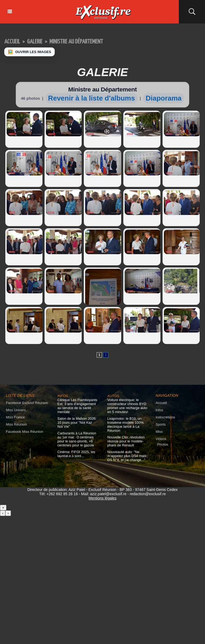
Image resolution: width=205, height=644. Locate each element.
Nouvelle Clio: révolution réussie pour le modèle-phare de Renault (126, 441)
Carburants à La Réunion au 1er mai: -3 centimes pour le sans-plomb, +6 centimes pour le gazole (77, 439)
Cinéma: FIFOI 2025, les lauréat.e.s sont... (76, 454)
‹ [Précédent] (3, 513)
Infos (159, 410)
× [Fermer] (3, 508)
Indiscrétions (165, 417)
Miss (159, 432)
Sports (161, 424)
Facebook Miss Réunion (24, 432)
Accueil (12, 42)
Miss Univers (16, 410)
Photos (163, 444)
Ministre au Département (76, 42)
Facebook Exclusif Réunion (27, 403)
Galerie (35, 42)
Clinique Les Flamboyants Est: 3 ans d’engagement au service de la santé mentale (77, 406)
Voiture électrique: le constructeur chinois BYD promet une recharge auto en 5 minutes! (127, 406)
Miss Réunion (16, 424)
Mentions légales (102, 498)
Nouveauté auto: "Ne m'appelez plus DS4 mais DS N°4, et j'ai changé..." (127, 456)
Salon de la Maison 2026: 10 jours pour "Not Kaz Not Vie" (77, 423)
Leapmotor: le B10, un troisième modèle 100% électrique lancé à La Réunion (125, 425)
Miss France (15, 417)
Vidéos (161, 439)
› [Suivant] (8, 513)
